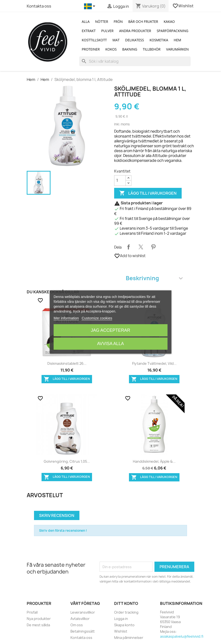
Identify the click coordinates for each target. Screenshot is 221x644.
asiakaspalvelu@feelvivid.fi (182, 636)
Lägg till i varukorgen (148, 193)
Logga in (121, 619)
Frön (118, 22)
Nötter (102, 22)
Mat (116, 40)
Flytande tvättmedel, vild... (154, 363)
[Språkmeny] (90, 6)
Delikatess (134, 40)
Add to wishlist (130, 256)
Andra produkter (135, 31)
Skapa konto (124, 625)
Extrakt (89, 31)
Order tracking (126, 612)
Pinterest (153, 247)
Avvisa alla (111, 344)
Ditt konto (126, 603)
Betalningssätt (83, 631)
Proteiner (91, 49)
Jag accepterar (110, 330)
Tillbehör (152, 49)
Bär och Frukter (143, 22)
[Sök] (135, 61)
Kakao (169, 22)
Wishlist (183, 6)
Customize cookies (97, 318)
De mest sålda (38, 625)
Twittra (141, 247)
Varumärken (177, 49)
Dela (128, 247)
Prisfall (32, 612)
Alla (85, 22)
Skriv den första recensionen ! (63, 531)
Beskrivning (154, 278)
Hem (177, 40)
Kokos (111, 49)
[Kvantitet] (120, 181)
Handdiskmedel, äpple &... (154, 461)
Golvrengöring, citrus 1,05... (67, 461)
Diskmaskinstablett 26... (67, 363)
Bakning (130, 49)
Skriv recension (57, 515)
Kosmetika (159, 40)
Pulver (107, 31)
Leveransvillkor (83, 612)
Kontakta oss (39, 6)
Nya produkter (39, 619)
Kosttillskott (94, 40)
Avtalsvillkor (80, 619)
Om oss (77, 625)
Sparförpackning (172, 31)
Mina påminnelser (129, 638)
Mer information (66, 318)
